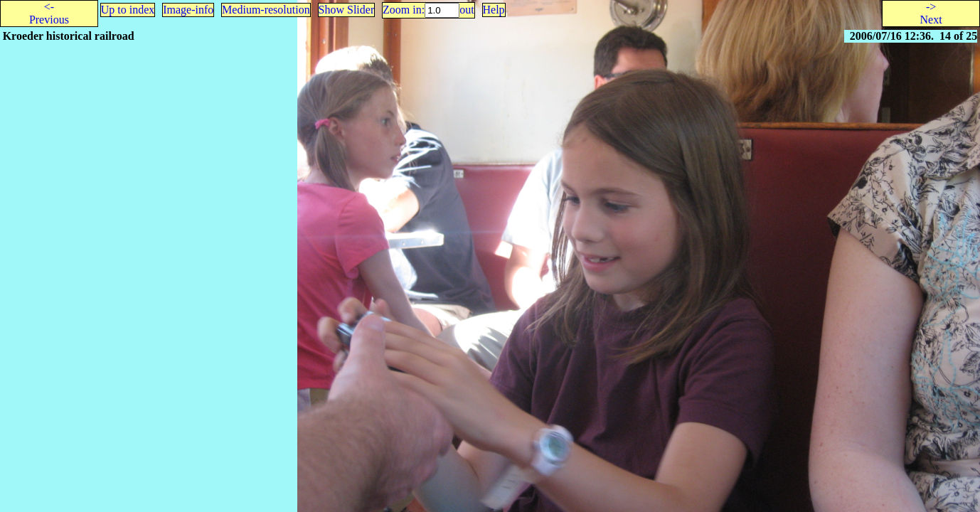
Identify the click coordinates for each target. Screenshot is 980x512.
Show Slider (347, 10)
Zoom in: (404, 10)
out (467, 10)
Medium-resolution (266, 10)
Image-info (188, 10)
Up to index (128, 10)
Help (494, 10)
